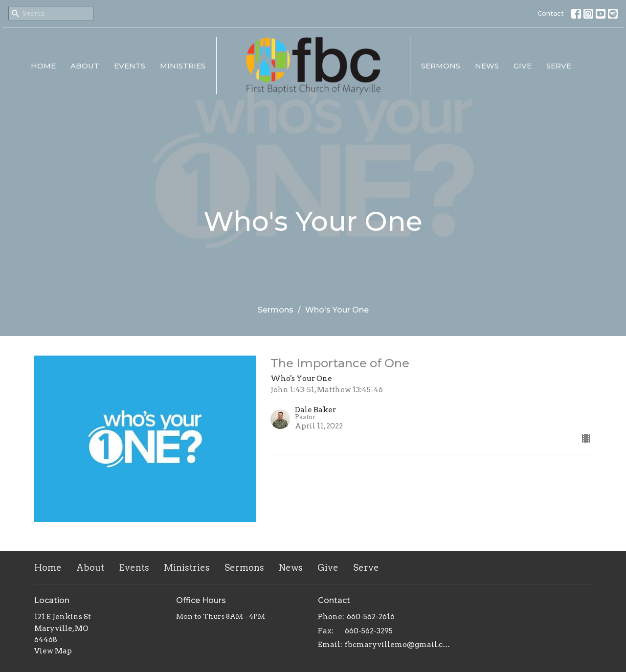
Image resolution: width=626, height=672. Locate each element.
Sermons (441, 66)
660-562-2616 (371, 617)
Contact (551, 13)
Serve (559, 66)
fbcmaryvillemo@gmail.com (397, 645)
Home (43, 66)
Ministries (183, 66)
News (487, 66)
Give (523, 66)
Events (130, 66)
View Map (53, 651)
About (85, 66)
